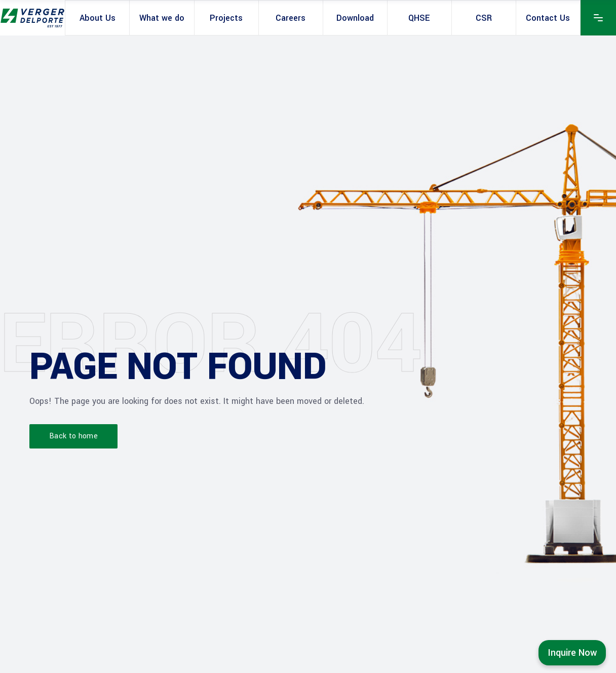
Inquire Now (572, 653)
